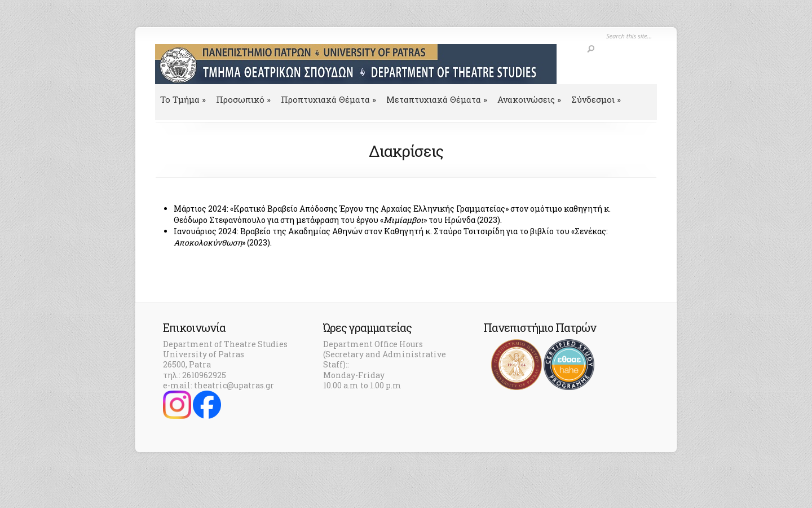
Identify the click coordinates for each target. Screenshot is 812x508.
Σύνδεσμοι (596, 99)
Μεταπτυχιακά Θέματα (437, 99)
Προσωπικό (243, 99)
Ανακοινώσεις (529, 99)
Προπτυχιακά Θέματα (328, 99)
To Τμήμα (183, 99)
